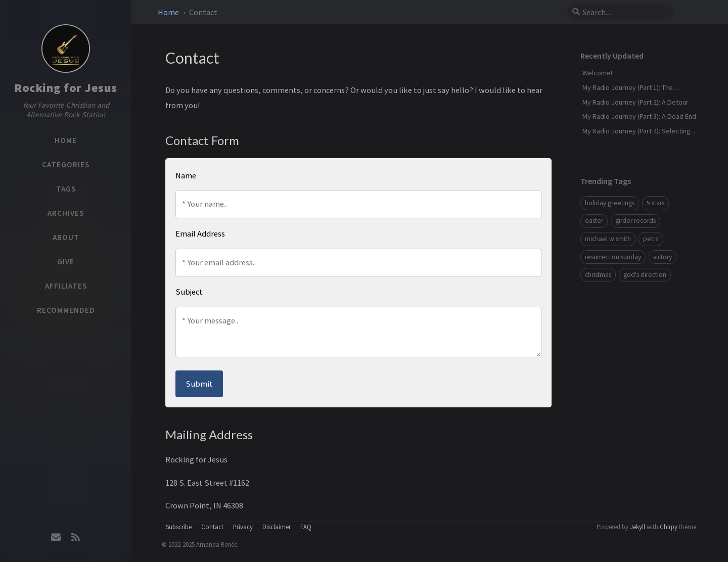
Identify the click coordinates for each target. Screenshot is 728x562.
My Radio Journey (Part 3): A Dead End (639, 116)
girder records (635, 221)
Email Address (200, 233)
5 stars (655, 203)
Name (186, 175)
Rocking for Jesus (66, 88)
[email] (56, 537)
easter (594, 221)
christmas (598, 275)
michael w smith (608, 239)
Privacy (243, 527)
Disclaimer (277, 527)
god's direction (645, 275)
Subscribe (179, 527)
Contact (212, 527)
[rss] (75, 537)
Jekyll (638, 527)
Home (169, 12)
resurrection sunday (613, 257)
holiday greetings (610, 203)
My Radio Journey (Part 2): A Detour (635, 102)
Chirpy (669, 527)
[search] (624, 12)
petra (651, 239)
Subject (189, 292)
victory (663, 257)
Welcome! (597, 73)
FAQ (306, 527)
